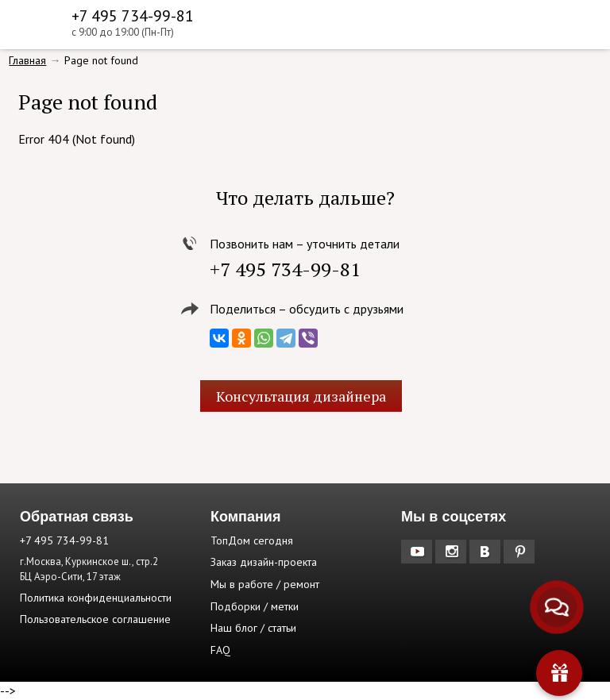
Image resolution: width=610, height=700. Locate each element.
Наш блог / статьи (253, 628)
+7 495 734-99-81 (133, 16)
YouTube (418, 552)
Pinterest (521, 552)
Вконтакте (486, 552)
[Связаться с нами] (557, 608)
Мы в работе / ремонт (265, 584)
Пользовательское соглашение (95, 619)
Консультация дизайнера (301, 396)
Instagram (452, 552)
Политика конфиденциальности (96, 598)
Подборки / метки (255, 606)
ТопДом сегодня (252, 540)
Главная (27, 60)
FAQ (220, 650)
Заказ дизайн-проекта (264, 562)
